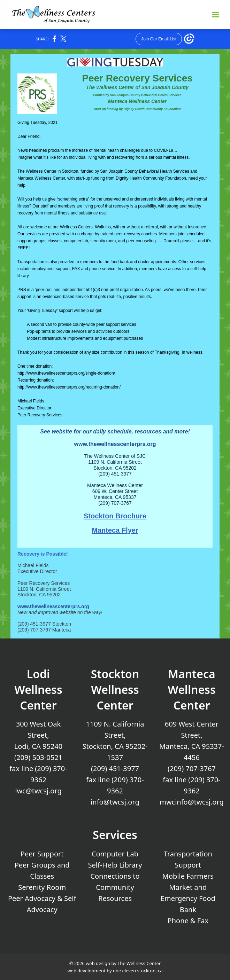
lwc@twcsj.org (38, 791)
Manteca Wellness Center (191, 689)
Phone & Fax (188, 921)
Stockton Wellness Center (115, 689)
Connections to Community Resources (115, 887)
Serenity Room (42, 887)
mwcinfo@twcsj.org (192, 802)
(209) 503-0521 (38, 757)
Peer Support (42, 854)
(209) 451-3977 (115, 769)
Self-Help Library (115, 865)
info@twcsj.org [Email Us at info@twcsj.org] (115, 802)
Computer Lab (115, 854)
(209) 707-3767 (192, 769)
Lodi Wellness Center (38, 689)
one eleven (124, 971)
